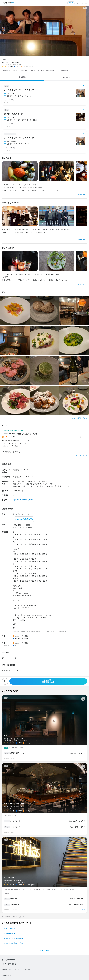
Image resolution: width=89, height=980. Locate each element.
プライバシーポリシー (16, 970)
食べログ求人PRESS (8, 960)
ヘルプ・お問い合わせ (9, 964)
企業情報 (28, 970)
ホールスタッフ (15, 821)
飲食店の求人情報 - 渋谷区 (13, 938)
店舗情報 (67, 77)
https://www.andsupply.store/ (23, 500)
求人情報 (22, 77)
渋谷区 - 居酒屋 (9, 929)
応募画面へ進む (48, 681)
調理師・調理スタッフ (13, 114)
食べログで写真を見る (78, 418)
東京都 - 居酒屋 (9, 933)
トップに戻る (44, 950)
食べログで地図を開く (25, 519)
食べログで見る (80, 455)
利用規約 (5, 970)
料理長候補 (14, 899)
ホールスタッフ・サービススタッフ (19, 90)
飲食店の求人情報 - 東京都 (13, 943)
